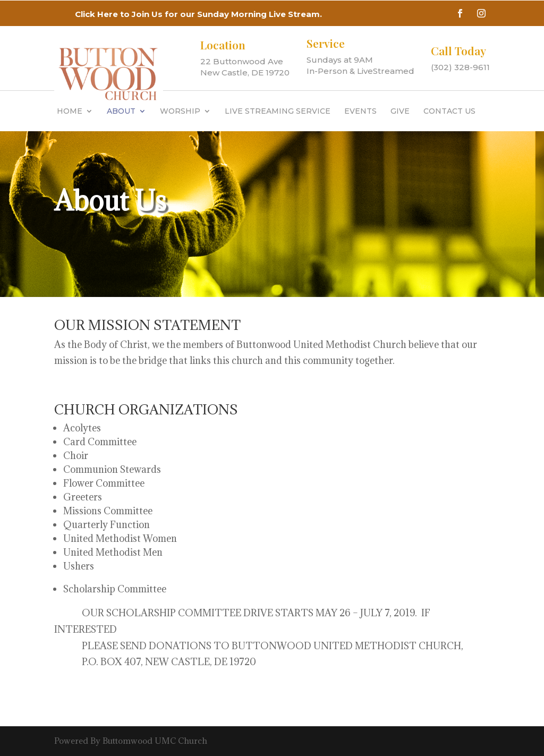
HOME (70, 111)
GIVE (400, 111)
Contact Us (449, 111)
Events (360, 111)
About (121, 111)
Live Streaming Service (278, 111)
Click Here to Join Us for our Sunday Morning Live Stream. (198, 14)
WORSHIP (180, 111)
